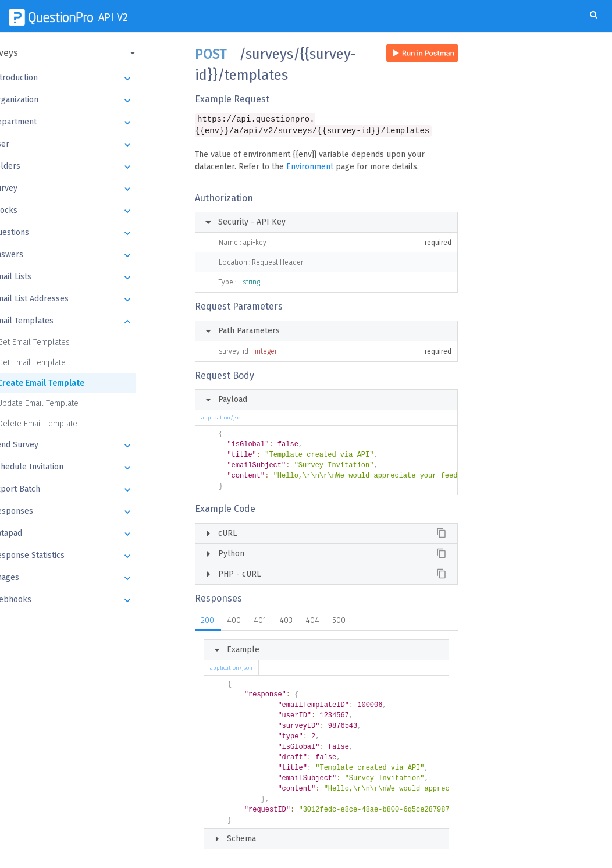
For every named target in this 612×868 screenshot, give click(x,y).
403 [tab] (286, 622)
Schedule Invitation (92, 468)
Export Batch (92, 490)
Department (92, 123)
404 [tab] (312, 622)
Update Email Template (67, 403)
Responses (92, 512)
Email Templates (92, 322)
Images (92, 578)
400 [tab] (234, 622)
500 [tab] (339, 622)
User (92, 145)
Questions (92, 233)
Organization (92, 101)
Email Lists (92, 278)
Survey (92, 189)
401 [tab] (260, 622)
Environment (310, 168)
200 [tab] (207, 622)
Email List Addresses (92, 300)
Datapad (92, 534)
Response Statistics (92, 556)
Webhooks (92, 600)
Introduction (92, 79)
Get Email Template (60, 363)
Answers (92, 255)
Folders (92, 167)
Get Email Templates (62, 342)
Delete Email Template (66, 424)
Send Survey (92, 446)
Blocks (92, 211)
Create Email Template (70, 383)
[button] (90, 53)
